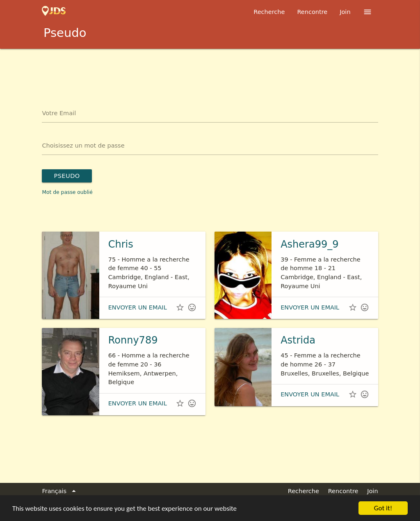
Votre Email (59, 113)
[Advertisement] (210, 71)
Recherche (269, 12)
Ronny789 (133, 340)
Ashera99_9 (309, 244)
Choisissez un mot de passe (83, 146)
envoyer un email (138, 307)
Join (345, 12)
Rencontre (312, 12)
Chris (121, 244)
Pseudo (67, 176)
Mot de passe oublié (67, 192)
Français (60, 491)
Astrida (298, 340)
